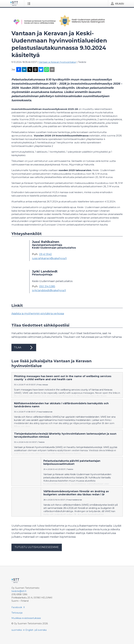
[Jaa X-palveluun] (30, 70)
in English (28, 635)
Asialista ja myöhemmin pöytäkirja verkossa (38, 314)
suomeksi (17, 635)
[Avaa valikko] (29, 4)
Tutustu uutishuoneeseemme (37, 552)
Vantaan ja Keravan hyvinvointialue (57, 62)
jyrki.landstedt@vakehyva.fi (49, 290)
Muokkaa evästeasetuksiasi (26, 623)
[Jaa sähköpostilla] (52, 70)
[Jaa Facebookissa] (19, 70)
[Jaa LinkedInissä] (24, 70)
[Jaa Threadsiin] (35, 70)
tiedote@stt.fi (19, 596)
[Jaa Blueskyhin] (41, 70)
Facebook (17, 612)
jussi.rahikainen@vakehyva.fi (49, 258)
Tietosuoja (17, 618)
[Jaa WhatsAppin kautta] (47, 70)
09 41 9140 (45, 254)
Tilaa (24, 348)
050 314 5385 (47, 286)
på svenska (41, 635)
